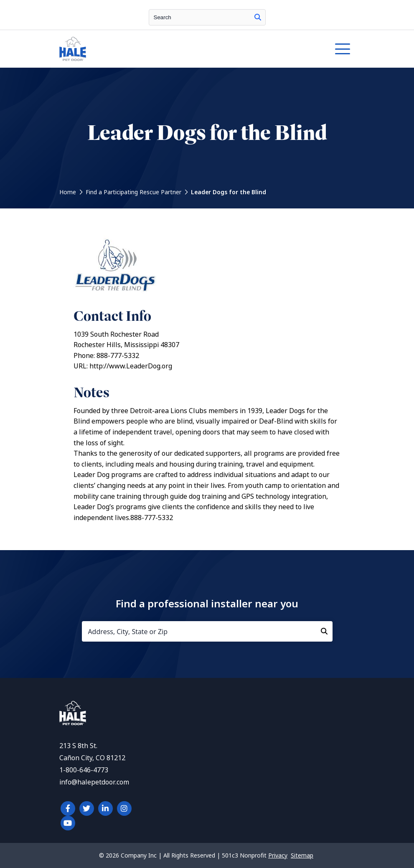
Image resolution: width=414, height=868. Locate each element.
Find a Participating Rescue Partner (133, 192)
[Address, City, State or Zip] (207, 631)
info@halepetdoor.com (94, 782)
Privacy (278, 855)
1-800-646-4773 (84, 770)
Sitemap (302, 855)
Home (68, 192)
